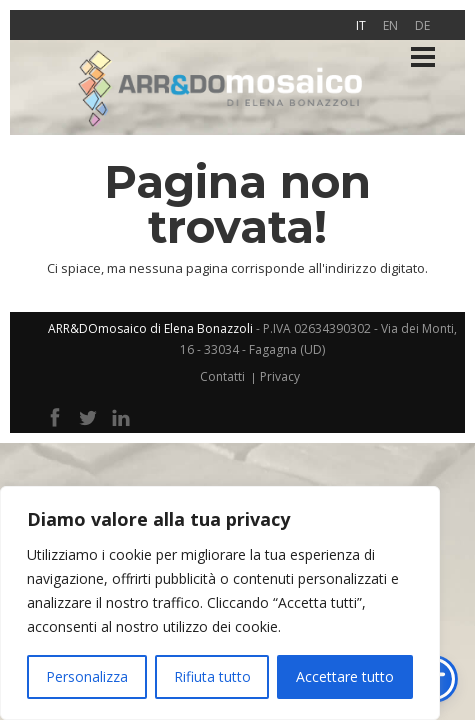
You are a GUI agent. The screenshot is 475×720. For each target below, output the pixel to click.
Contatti (222, 376)
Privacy (280, 376)
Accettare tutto (345, 676)
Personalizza (87, 676)
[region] (220, 603)
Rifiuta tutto (212, 676)
